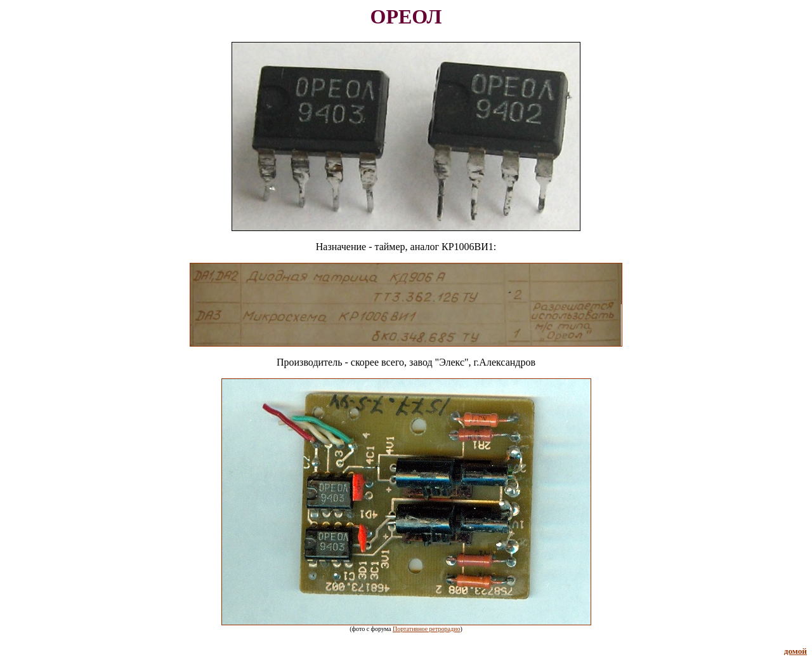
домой (796, 651)
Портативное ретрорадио (426, 629)
